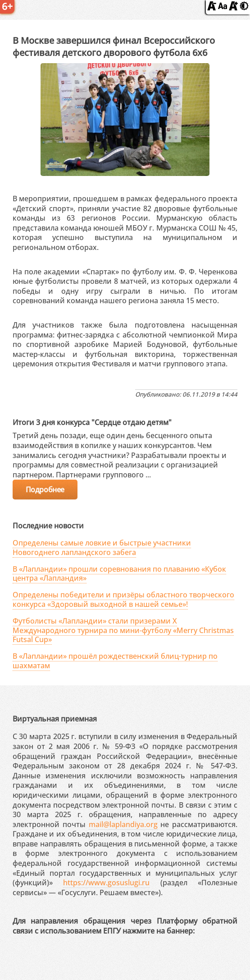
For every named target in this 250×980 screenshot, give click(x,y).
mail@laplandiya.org (123, 824)
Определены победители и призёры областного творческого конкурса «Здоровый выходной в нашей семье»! (123, 599)
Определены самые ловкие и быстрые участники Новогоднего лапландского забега (102, 548)
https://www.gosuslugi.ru (106, 883)
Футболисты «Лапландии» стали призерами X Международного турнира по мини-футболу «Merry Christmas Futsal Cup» (123, 630)
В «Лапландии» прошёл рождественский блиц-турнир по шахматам (115, 661)
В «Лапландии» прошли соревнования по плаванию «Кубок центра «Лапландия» (119, 574)
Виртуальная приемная (55, 719)
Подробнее (45, 490)
